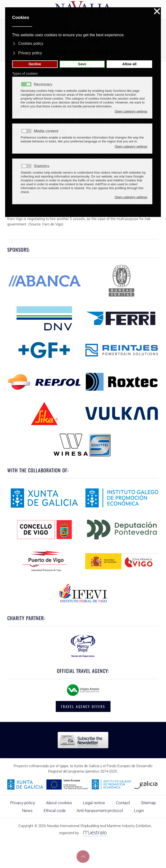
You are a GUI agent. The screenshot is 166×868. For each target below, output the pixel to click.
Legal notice (94, 803)
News (27, 811)
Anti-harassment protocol (100, 811)
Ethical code (55, 811)
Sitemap (148, 803)
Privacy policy (23, 803)
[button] (83, 857)
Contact (123, 803)
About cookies (59, 803)
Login (139, 811)
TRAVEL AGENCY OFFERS (83, 706)
